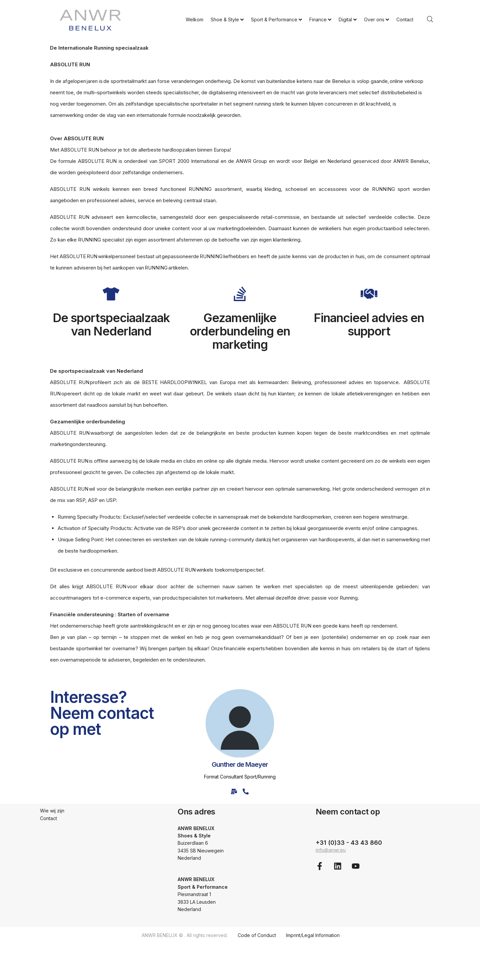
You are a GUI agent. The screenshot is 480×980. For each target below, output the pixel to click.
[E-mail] (234, 791)
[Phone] (246, 791)
